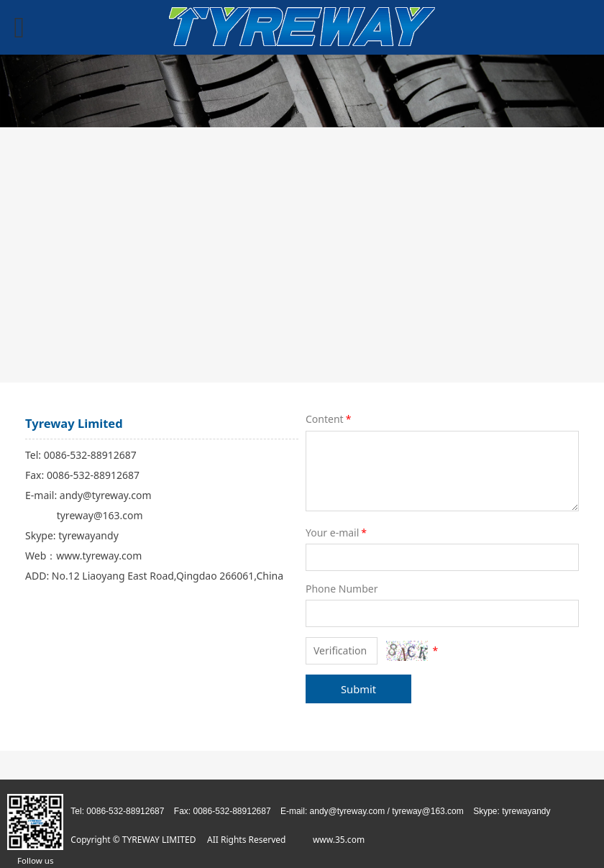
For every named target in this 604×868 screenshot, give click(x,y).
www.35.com (339, 840)
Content (329, 419)
